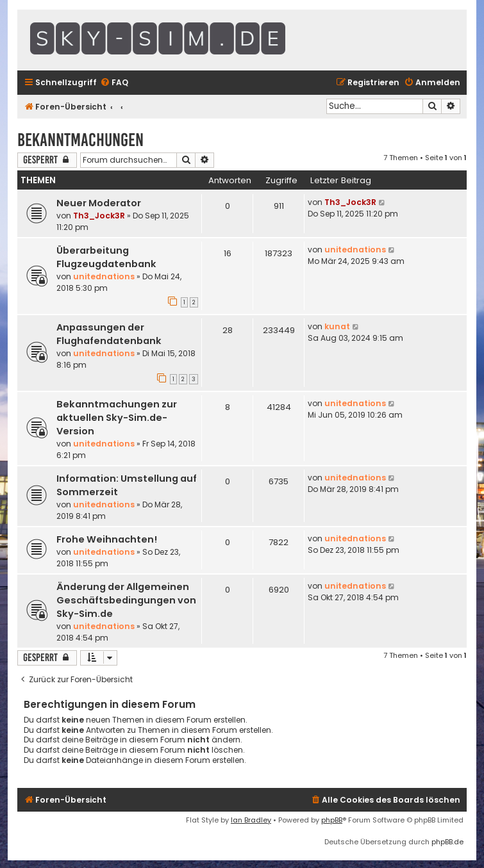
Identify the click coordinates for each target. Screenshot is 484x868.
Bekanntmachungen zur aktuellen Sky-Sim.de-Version (117, 418)
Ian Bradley (251, 820)
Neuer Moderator (99, 203)
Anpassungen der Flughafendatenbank (109, 334)
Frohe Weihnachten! (107, 539)
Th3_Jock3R (99, 216)
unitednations (104, 276)
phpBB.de (447, 842)
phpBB (332, 820)
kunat (337, 326)
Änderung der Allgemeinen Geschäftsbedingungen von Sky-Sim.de (126, 600)
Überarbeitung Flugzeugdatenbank (106, 257)
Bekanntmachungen (80, 140)
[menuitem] (114, 83)
